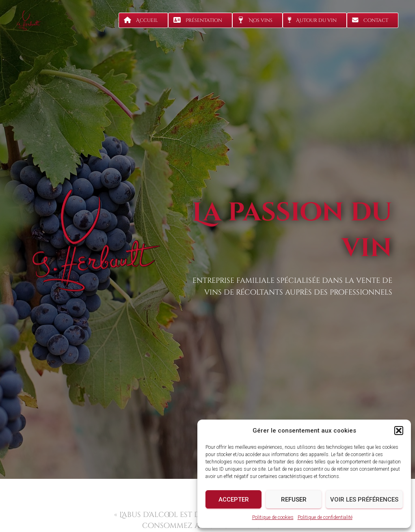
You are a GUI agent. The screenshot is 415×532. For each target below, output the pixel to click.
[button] (399, 431)
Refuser (294, 500)
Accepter (234, 500)
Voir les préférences (364, 500)
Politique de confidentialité (325, 517)
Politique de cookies (273, 517)
